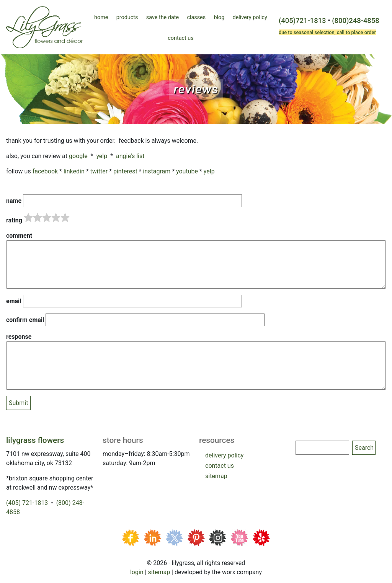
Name (14, 201)
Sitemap (159, 572)
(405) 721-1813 (27, 503)
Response (19, 337)
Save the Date (163, 17)
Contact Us (180, 38)
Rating (14, 220)
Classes (196, 17)
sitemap (216, 476)
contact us (220, 466)
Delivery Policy (250, 17)
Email (14, 301)
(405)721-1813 (302, 20)
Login (137, 572)
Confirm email (25, 320)
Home (101, 17)
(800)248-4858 (356, 20)
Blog (219, 17)
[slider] (47, 218)
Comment (19, 236)
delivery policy (224, 455)
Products (127, 17)
